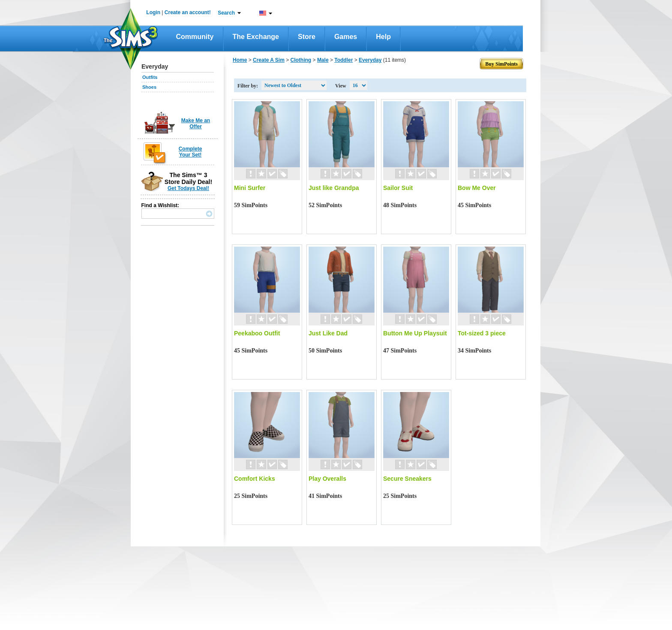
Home (240, 60)
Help (383, 37)
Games (346, 37)
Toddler (343, 60)
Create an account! (188, 12)
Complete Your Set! (190, 152)
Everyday (370, 60)
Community (195, 37)
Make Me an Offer (196, 124)
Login (153, 12)
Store (307, 37)
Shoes (149, 87)
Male (323, 60)
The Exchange (256, 37)
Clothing (301, 60)
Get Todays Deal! (188, 188)
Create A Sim (269, 60)
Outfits (150, 77)
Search (226, 13)
